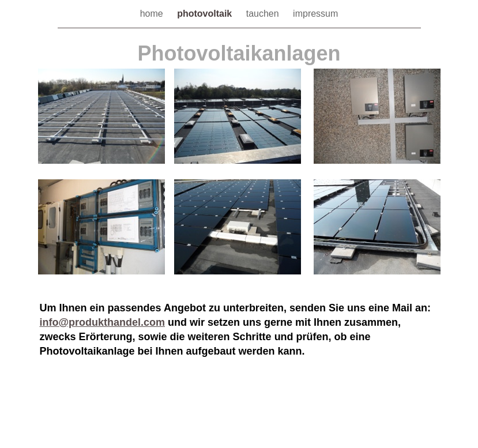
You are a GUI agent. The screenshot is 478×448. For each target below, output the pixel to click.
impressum (315, 14)
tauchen (264, 14)
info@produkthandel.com (103, 322)
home (153, 14)
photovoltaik (206, 14)
